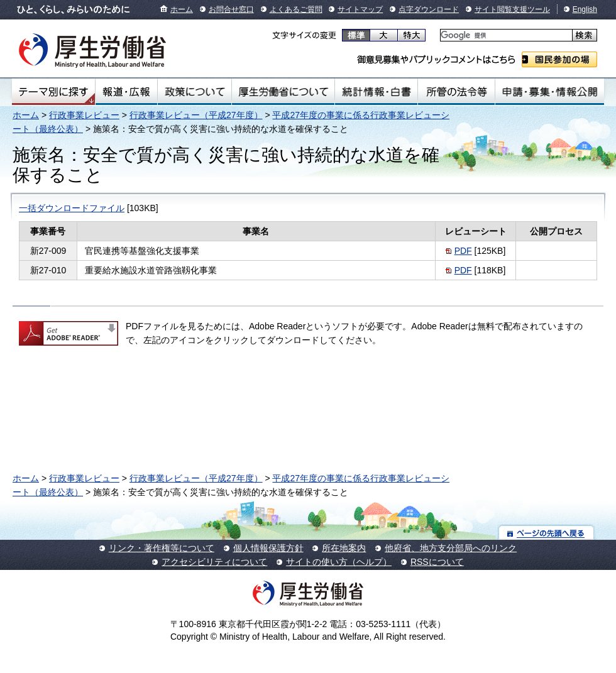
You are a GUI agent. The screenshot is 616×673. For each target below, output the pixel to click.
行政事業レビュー (84, 115)
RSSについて (437, 562)
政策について (195, 92)
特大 (411, 35)
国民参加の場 (559, 59)
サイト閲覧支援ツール (512, 9)
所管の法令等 (456, 92)
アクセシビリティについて (214, 562)
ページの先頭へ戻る (547, 533)
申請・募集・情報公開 (550, 92)
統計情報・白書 (376, 92)
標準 (356, 35)
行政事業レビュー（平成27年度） (196, 115)
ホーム (182, 9)
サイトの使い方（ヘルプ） (339, 562)
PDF (463, 251)
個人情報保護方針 (268, 548)
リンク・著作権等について (162, 548)
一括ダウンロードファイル (72, 208)
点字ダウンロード (429, 9)
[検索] (505, 36)
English (585, 9)
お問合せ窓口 (231, 9)
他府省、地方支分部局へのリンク (451, 548)
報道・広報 (126, 92)
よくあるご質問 (296, 9)
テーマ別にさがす (53, 92)
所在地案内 (344, 548)
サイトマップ (360, 9)
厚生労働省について (283, 92)
